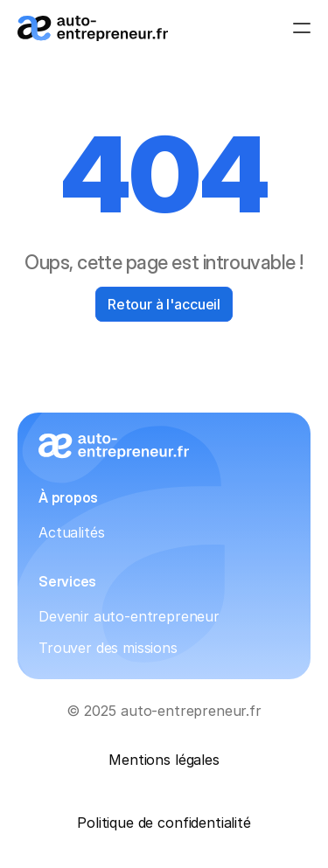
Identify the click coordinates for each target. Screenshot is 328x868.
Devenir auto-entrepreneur (129, 616)
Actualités (71, 532)
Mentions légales (164, 760)
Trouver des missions (108, 648)
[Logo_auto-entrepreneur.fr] (93, 28)
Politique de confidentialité (164, 823)
